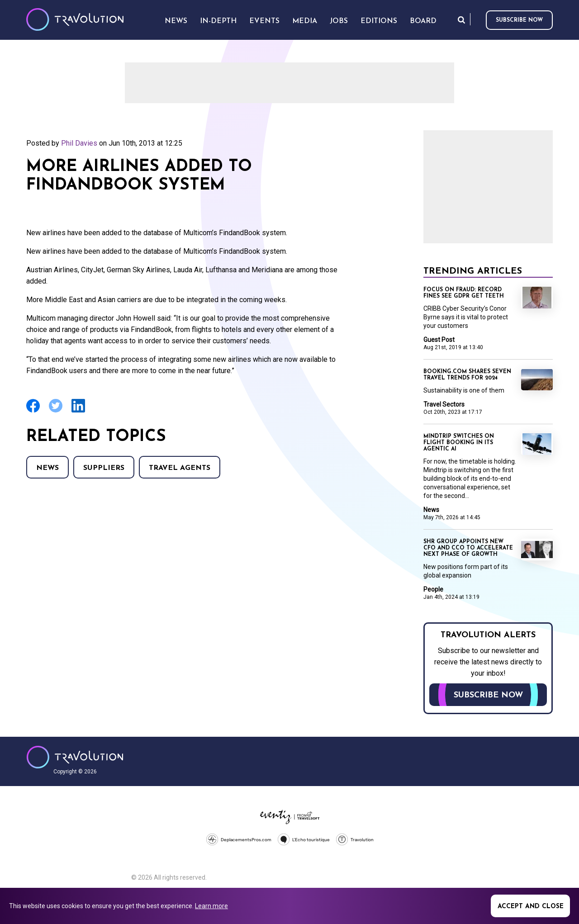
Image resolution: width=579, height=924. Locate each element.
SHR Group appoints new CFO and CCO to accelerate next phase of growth (468, 548)
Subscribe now (519, 20)
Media (305, 21)
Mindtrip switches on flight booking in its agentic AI (459, 443)
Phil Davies (79, 143)
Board (423, 21)
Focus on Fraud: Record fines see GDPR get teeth (464, 293)
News (47, 468)
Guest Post (439, 340)
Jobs (339, 21)
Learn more (211, 906)
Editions (379, 21)
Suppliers (104, 468)
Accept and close (531, 907)
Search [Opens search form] (461, 20)
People (433, 589)
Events (264, 21)
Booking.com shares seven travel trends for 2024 (467, 375)
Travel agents (180, 468)
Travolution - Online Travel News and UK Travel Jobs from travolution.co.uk (75, 757)
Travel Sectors (444, 404)
